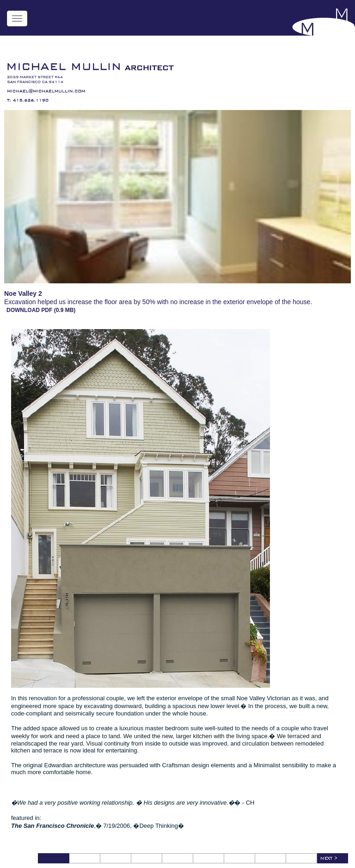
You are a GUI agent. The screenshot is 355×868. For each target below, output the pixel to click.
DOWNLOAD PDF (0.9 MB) (41, 310)
